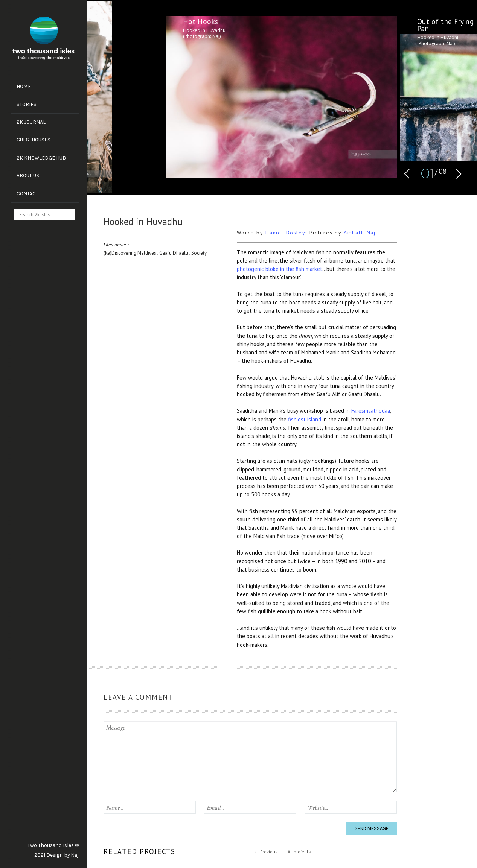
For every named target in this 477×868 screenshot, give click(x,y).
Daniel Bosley (285, 233)
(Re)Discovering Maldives (130, 253)
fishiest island (305, 419)
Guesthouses (34, 140)
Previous (266, 852)
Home (24, 86)
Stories (27, 104)
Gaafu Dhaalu (174, 253)
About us (28, 175)
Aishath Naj (360, 233)
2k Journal (31, 122)
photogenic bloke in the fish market (280, 269)
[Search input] (48, 214)
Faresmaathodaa (371, 411)
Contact (27, 193)
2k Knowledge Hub (41, 158)
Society (199, 253)
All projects (299, 852)
